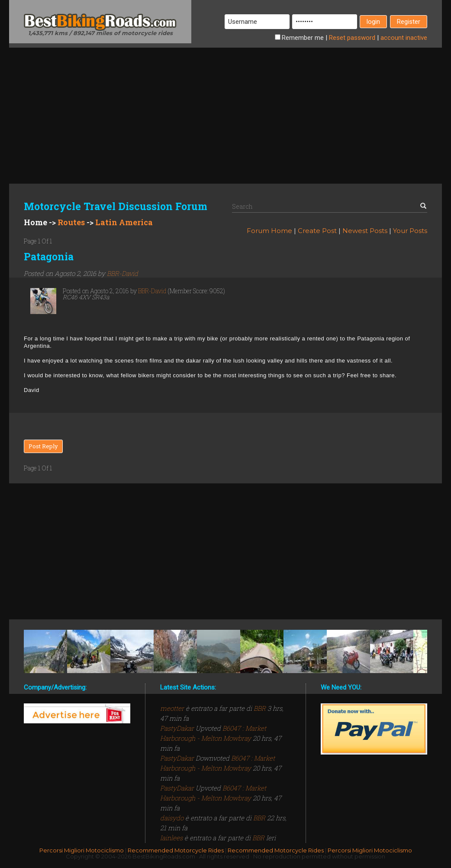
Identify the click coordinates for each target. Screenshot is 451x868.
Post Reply (43, 446)
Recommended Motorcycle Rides (176, 850)
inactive (404, 38)
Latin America (124, 222)
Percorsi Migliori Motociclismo (82, 850)
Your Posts (410, 231)
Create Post (317, 231)
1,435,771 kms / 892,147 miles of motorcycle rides (100, 33)
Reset (352, 38)
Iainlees (172, 838)
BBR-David (122, 273)
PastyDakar (178, 728)
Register (409, 22)
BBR (260, 708)
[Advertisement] (225, 108)
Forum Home (269, 231)
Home (35, 222)
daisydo (173, 818)
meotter (173, 708)
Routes (71, 222)
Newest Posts (365, 231)
